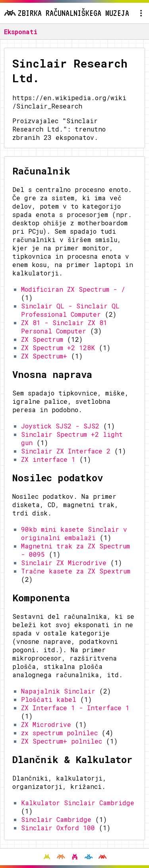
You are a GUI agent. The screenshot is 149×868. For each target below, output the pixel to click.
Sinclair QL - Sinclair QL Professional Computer (70, 310)
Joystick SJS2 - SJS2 (60, 426)
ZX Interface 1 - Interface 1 (75, 708)
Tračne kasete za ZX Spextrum (76, 571)
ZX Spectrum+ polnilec (62, 741)
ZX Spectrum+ (44, 356)
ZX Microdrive (46, 724)
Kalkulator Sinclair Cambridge (78, 803)
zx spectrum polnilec (59, 733)
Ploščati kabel (49, 699)
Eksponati (21, 32)
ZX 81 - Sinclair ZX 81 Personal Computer (64, 327)
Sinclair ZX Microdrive (64, 563)
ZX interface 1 (48, 459)
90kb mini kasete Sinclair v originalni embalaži (74, 533)
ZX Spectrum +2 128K (58, 348)
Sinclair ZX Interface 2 (66, 451)
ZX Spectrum (42, 339)
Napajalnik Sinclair (58, 691)
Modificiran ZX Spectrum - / (73, 289)
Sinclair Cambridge (56, 819)
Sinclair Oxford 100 (58, 828)
